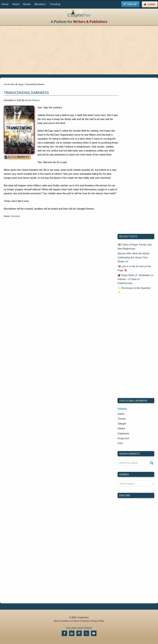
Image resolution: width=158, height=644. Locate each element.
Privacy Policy (98, 621)
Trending (55, 4)
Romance (16, 216)
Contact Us (66, 621)
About (16, 4)
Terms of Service (81, 621)
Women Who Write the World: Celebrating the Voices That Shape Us (134, 257)
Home (5, 4)
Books (27, 4)
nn (136, 484)
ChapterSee (83, 617)
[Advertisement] (79, 50)
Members (40, 4)
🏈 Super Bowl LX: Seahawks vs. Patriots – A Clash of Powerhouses (136, 279)
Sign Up (132, 4)
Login (151, 4)
